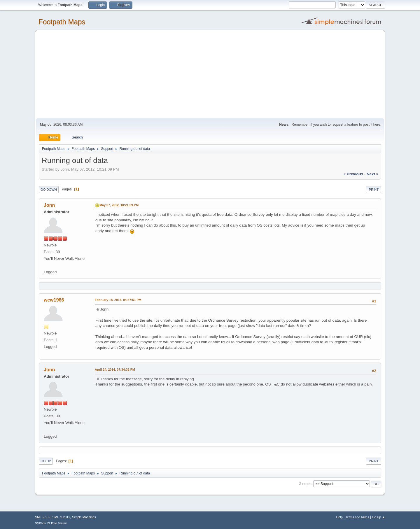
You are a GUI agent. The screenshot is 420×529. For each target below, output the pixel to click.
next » (372, 174)
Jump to (305, 484)
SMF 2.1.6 (42, 517)
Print (374, 190)
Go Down (49, 190)
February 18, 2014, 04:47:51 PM (118, 300)
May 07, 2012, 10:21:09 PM (119, 205)
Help (339, 517)
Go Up (46, 461)
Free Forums (59, 523)
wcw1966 (54, 300)
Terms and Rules (357, 517)
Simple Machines (84, 517)
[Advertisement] (210, 75)
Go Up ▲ (378, 517)
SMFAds (40, 523)
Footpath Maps (62, 22)
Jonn (49, 205)
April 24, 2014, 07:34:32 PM (115, 369)
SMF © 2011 (61, 517)
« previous (353, 174)
